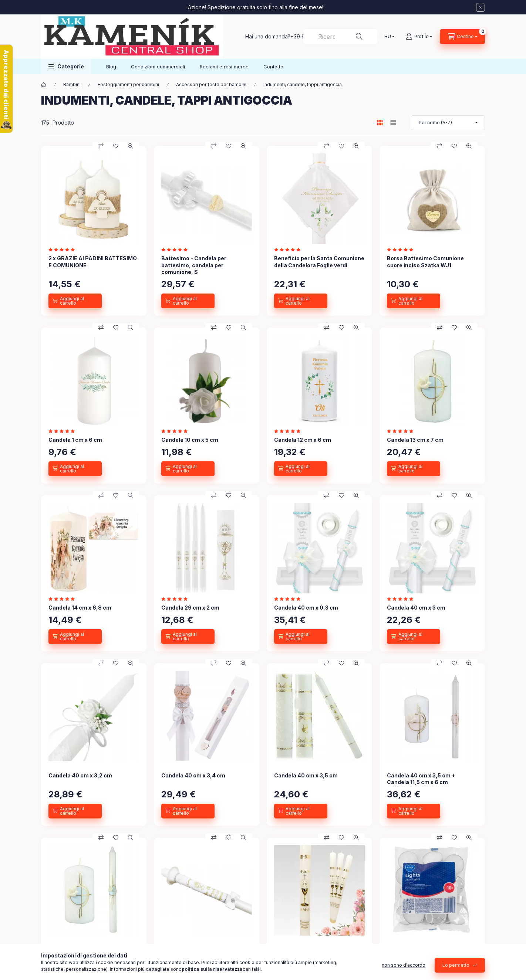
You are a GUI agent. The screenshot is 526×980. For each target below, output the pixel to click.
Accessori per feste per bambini (211, 84)
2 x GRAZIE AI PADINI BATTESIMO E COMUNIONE (93, 262)
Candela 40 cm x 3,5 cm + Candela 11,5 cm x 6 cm (421, 779)
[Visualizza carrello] (462, 37)
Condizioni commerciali (158, 67)
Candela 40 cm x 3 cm (416, 608)
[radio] (393, 123)
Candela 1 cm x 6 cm (75, 440)
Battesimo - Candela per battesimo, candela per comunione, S (194, 265)
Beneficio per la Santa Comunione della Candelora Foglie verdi (319, 262)
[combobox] (340, 37)
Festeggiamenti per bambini (128, 84)
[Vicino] (481, 7)
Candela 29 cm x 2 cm (190, 608)
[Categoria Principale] (44, 85)
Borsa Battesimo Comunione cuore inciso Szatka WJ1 (425, 262)
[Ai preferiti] (116, 146)
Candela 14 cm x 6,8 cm (80, 608)
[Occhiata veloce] (131, 146)
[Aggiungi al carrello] (75, 301)
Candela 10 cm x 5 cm (190, 440)
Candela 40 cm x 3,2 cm (80, 775)
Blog (111, 67)
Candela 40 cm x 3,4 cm (193, 775)
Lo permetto (456, 965)
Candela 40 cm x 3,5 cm (306, 775)
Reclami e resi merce (224, 67)
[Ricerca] (359, 37)
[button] (66, 66)
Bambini (72, 84)
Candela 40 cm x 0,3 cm (306, 608)
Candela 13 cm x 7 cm (415, 440)
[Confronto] (101, 146)
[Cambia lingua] (388, 37)
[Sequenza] (448, 123)
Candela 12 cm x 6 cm (303, 440)
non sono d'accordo (404, 965)
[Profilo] (419, 37)
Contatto (273, 67)
